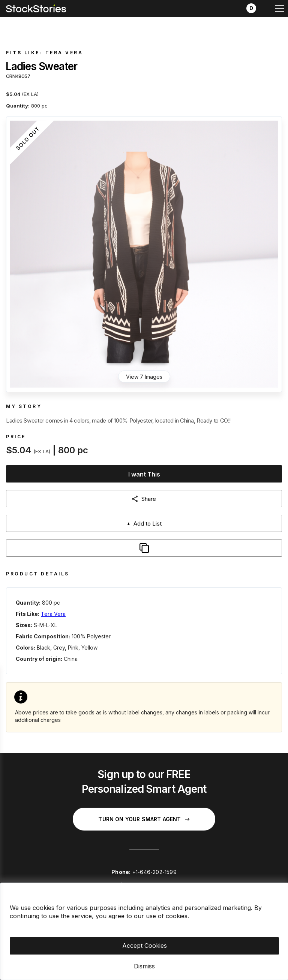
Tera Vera (64, 53)
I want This (144, 474)
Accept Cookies (145, 946)
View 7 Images (144, 377)
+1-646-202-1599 (154, 872)
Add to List (144, 524)
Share (149, 499)
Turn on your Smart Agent (144, 819)
